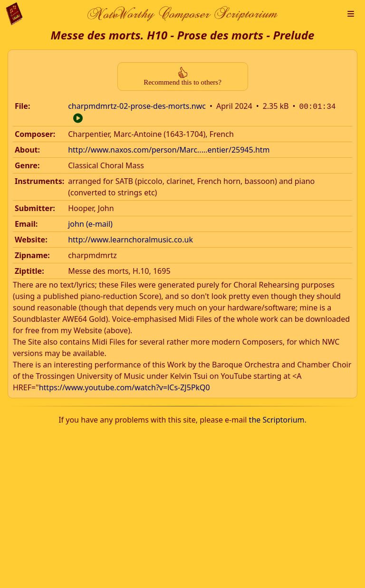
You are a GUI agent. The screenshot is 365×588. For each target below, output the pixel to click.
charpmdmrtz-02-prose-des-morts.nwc (137, 106)
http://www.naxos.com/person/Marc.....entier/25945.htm (169, 149)
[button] (351, 14)
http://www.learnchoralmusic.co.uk (130, 239)
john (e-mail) (90, 223)
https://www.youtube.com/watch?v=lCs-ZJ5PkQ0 (125, 386)
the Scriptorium (277, 419)
